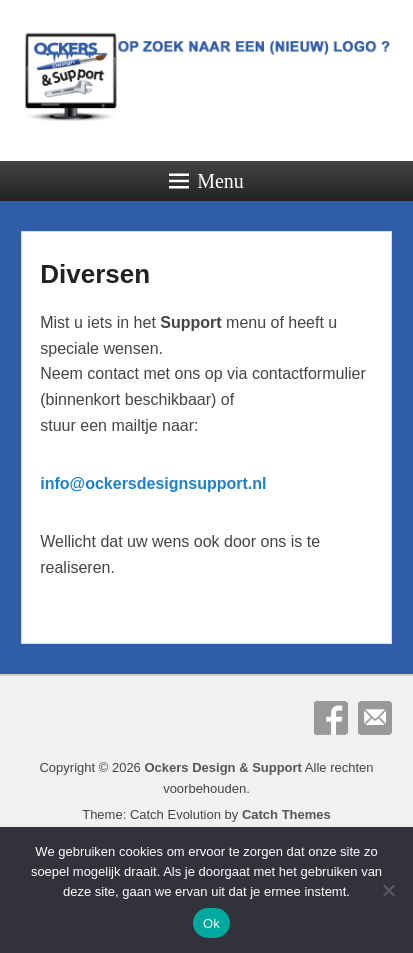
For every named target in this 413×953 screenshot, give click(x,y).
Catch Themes (286, 814)
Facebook (331, 718)
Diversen (95, 274)
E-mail (375, 718)
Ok (211, 923)
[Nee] (388, 890)
